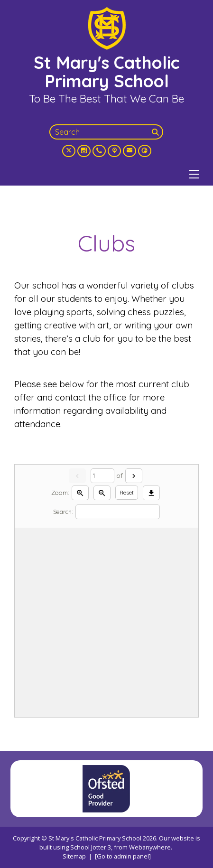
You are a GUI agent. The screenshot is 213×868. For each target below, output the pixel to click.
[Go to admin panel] (123, 856)
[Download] (151, 493)
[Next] (134, 476)
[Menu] (194, 174)
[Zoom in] (80, 493)
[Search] (157, 132)
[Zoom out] (102, 493)
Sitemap (74, 856)
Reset (127, 492)
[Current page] (102, 476)
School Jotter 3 (91, 847)
